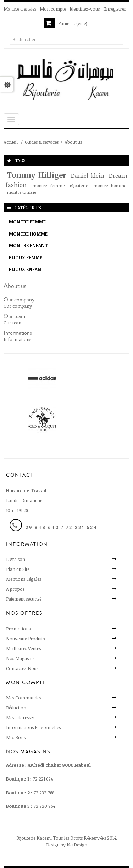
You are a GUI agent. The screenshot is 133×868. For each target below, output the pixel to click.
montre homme (110, 185)
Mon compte (53, 9)
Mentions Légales (24, 579)
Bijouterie (79, 185)
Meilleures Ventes (23, 648)
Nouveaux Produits (25, 639)
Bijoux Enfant (27, 269)
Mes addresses (20, 717)
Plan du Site (18, 569)
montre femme (48, 185)
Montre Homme (28, 234)
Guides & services (42, 142)
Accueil (11, 142)
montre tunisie (21, 192)
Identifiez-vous (85, 9)
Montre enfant (28, 245)
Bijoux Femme (26, 257)
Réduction (16, 708)
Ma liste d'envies (20, 9)
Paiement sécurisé (24, 599)
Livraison (16, 559)
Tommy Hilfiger (37, 175)
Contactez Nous (22, 668)
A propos (15, 589)
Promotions (18, 629)
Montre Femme (27, 222)
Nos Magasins (20, 658)
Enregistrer (115, 9)
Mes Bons (16, 737)
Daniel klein (88, 175)
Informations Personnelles (33, 727)
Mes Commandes (24, 698)
